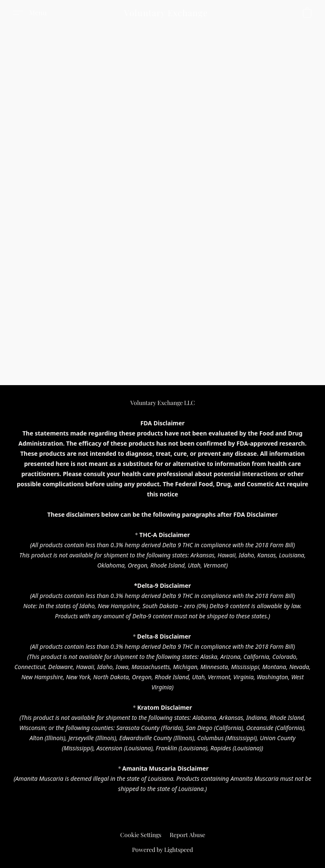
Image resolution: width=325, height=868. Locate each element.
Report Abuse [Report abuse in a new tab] (187, 835)
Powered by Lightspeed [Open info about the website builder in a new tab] (162, 850)
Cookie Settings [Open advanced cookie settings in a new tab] (141, 835)
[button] (166, 13)
